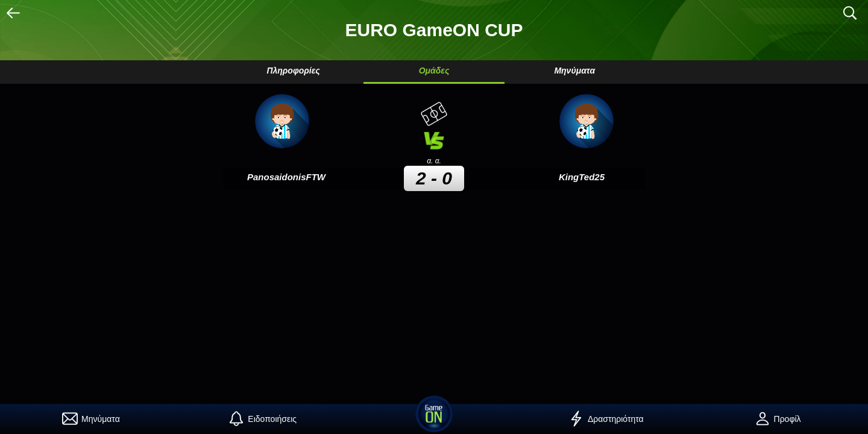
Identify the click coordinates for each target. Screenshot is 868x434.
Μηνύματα (574, 71)
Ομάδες (434, 71)
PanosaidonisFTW (286, 177)
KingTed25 (582, 177)
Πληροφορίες (293, 71)
